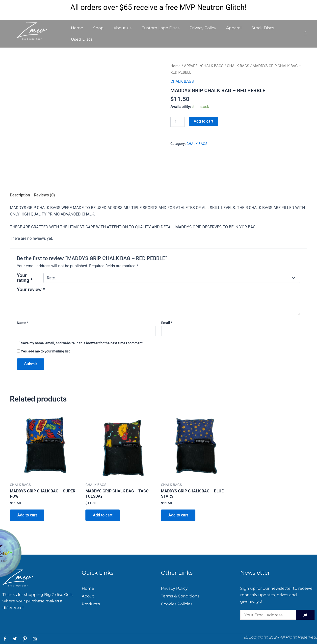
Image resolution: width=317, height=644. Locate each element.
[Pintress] (25, 639)
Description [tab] (20, 195)
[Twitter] (15, 639)
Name (23, 323)
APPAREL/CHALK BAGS (204, 66)
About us (122, 28)
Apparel (234, 28)
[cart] (305, 34)
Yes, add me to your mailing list (43, 351)
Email (167, 323)
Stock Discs (263, 28)
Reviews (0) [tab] (44, 195)
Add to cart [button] (27, 515)
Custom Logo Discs (160, 28)
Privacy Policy (203, 28)
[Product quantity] (178, 122)
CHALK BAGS (238, 66)
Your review (31, 289)
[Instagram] (35, 639)
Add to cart (203, 121)
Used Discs (82, 39)
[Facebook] (5, 639)
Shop (98, 28)
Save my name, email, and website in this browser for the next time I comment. (82, 343)
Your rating (25, 278)
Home (77, 28)
